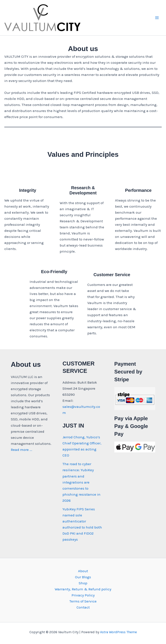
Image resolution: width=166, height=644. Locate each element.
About (83, 571)
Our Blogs (83, 577)
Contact (83, 607)
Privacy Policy (83, 595)
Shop (83, 583)
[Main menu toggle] (157, 18)
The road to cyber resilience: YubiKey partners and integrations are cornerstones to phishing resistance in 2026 (81, 482)
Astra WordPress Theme (118, 632)
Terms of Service (83, 601)
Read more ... (22, 450)
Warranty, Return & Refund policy (83, 589)
